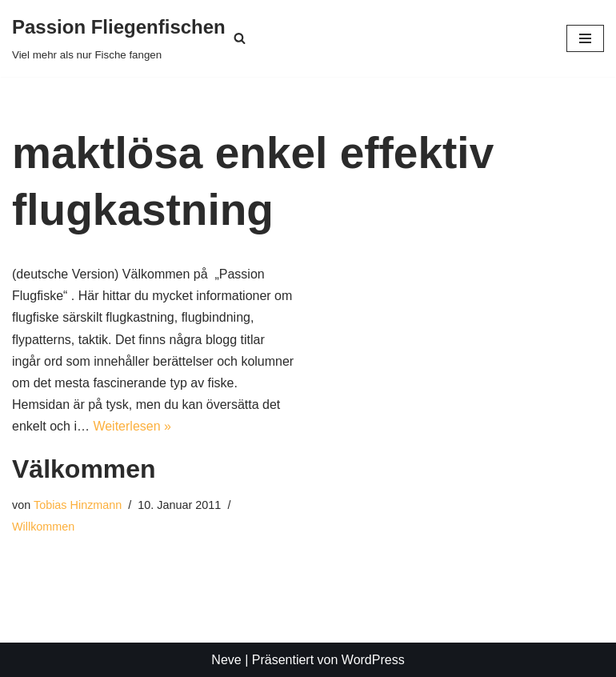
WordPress (373, 660)
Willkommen (43, 527)
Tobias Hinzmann (78, 505)
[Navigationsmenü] (585, 38)
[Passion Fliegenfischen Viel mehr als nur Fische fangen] (119, 38)
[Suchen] (240, 38)
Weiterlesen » (132, 426)
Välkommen (84, 469)
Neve (226, 660)
